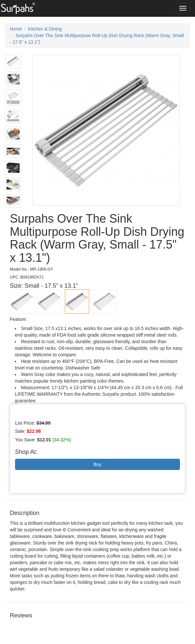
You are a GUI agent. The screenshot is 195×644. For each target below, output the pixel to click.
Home (16, 29)
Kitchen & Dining (45, 29)
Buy (97, 464)
